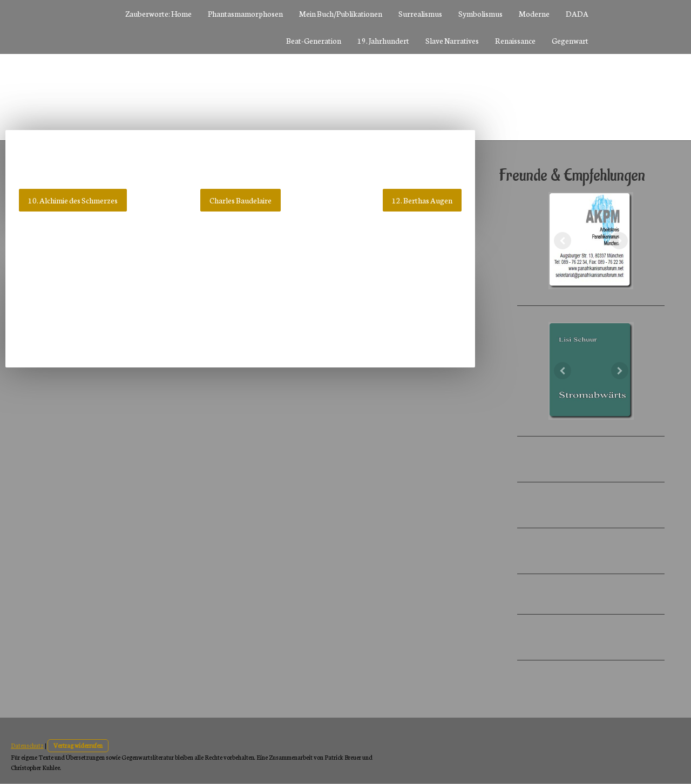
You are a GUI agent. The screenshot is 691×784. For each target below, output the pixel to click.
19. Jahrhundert (383, 40)
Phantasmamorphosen (245, 13)
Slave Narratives (452, 40)
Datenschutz (27, 745)
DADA (577, 13)
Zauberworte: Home (158, 13)
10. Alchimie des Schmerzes (73, 200)
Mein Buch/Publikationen (341, 13)
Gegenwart (570, 40)
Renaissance (515, 40)
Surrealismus (420, 13)
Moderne (534, 13)
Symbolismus (480, 13)
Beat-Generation (314, 40)
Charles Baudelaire (241, 200)
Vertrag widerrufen (78, 745)
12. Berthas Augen (422, 200)
